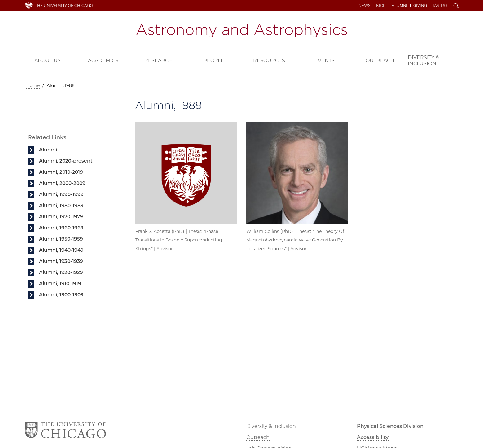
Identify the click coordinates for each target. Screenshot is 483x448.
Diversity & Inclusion (423, 61)
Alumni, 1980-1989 (61, 205)
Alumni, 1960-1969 (61, 228)
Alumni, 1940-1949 (61, 250)
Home (33, 85)
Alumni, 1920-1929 (61, 272)
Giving (420, 6)
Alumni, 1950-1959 (61, 239)
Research (158, 61)
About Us (48, 61)
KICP (381, 6)
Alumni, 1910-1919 (60, 283)
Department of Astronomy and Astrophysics (242, 31)
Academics (103, 61)
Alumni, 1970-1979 (61, 217)
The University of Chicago (64, 5)
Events (325, 61)
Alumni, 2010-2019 (61, 172)
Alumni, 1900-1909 (61, 295)
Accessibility (373, 437)
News (364, 6)
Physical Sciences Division (390, 426)
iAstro (440, 6)
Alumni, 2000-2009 (62, 183)
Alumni (400, 6)
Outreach (380, 61)
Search (456, 6)
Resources (269, 61)
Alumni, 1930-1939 (61, 261)
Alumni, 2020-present (66, 161)
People (214, 61)
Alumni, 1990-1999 (61, 194)
